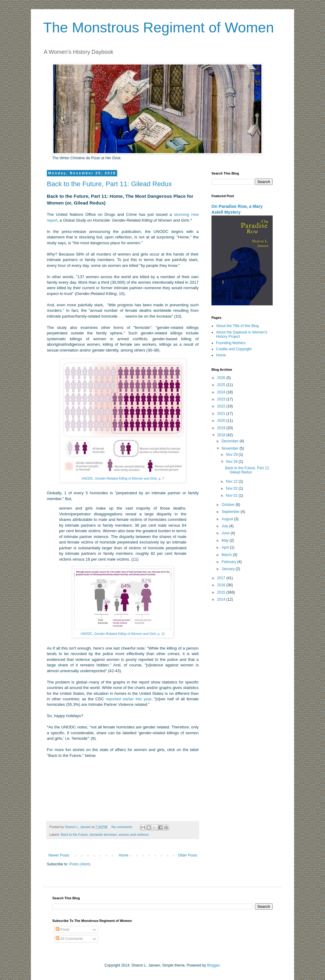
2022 (222, 406)
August (228, 519)
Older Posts (187, 855)
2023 (222, 399)
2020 (222, 421)
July (225, 526)
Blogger (213, 965)
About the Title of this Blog (237, 326)
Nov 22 (232, 481)
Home (124, 855)
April (226, 547)
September (231, 512)
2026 (222, 378)
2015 (222, 592)
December (231, 441)
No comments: (123, 827)
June (226, 533)
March (227, 555)
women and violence (134, 834)
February (229, 562)
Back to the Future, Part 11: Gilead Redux (109, 184)
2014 (222, 599)
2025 (222, 385)
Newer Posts (59, 855)
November (231, 448)
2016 (222, 585)
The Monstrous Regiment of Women (159, 27)
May (226, 540)
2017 (222, 578)
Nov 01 (232, 496)
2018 (222, 435)
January (229, 569)
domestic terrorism (103, 834)
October (229, 505)
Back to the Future (74, 834)
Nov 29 (232, 455)
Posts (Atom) (80, 864)
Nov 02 (232, 488)
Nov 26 (232, 462)
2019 (222, 428)
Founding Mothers (231, 343)
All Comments (69, 939)
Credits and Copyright (234, 349)
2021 (222, 414)
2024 (222, 392)
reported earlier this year (129, 699)
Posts (63, 930)
